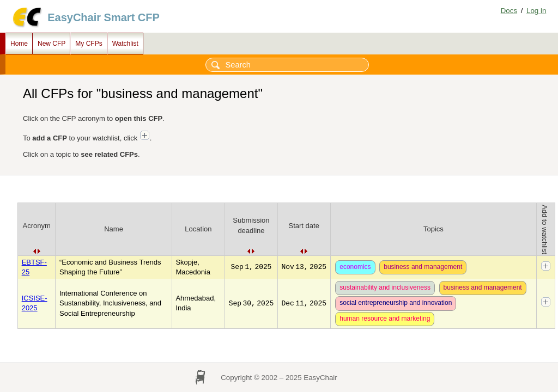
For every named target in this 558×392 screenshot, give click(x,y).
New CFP (51, 44)
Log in (536, 11)
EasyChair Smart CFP (104, 17)
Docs (509, 11)
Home (19, 44)
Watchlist (125, 44)
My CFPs (89, 44)
